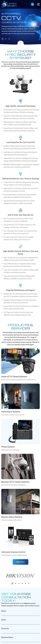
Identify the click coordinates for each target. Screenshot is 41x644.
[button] (3, 39)
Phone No (5, 628)
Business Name (7, 637)
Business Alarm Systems (12, 517)
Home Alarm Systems (11, 412)
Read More (20, 562)
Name (4, 611)
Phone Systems (8, 447)
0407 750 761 (32, 4)
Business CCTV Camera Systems (15, 482)
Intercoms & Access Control (13, 552)
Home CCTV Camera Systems (14, 377)
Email (3, 620)
